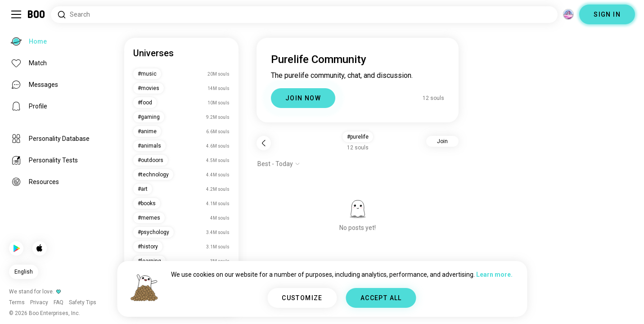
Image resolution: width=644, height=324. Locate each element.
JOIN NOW (303, 98)
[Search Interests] (304, 15)
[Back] (264, 143)
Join (442, 141)
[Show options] (279, 164)
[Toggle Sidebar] (16, 14)
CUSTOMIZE (302, 298)
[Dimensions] (568, 14)
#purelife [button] (358, 137)
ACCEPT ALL (381, 298)
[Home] (37, 14)
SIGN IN (607, 14)
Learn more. (494, 274)
